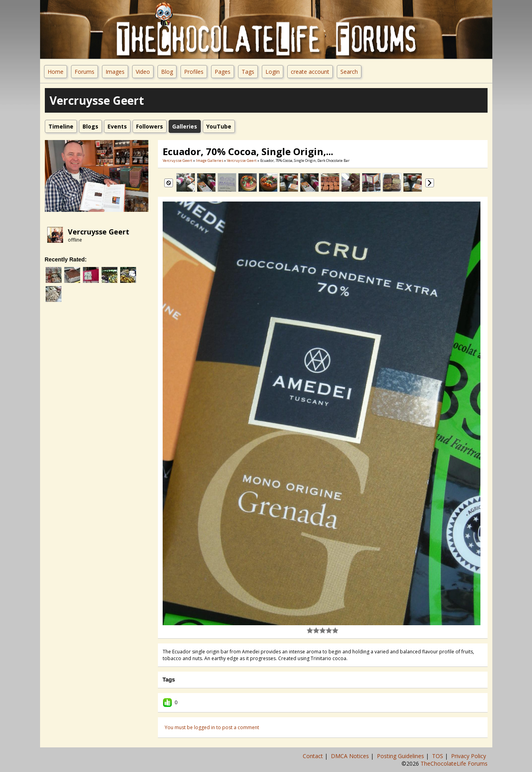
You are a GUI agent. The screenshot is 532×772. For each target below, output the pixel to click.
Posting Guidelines (401, 756)
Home (56, 72)
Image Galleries (210, 160)
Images (115, 72)
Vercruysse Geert (99, 232)
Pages (223, 72)
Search (349, 72)
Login (273, 72)
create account (310, 72)
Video (143, 72)
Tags (248, 72)
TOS (438, 756)
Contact (314, 756)
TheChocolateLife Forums (454, 763)
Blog (167, 72)
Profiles (194, 72)
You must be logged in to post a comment (212, 727)
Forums (85, 72)
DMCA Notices (351, 756)
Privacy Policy (469, 756)
